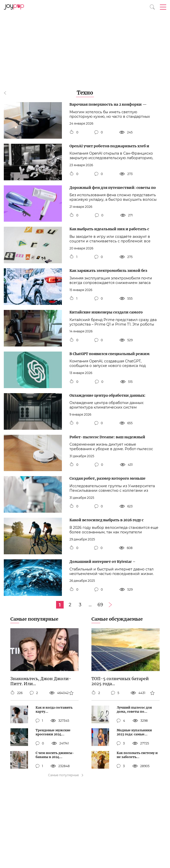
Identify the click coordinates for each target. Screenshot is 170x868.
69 (100, 605)
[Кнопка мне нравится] (72, 132)
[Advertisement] (85, 38)
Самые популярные (34, 619)
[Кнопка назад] (8, 93)
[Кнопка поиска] (152, 7)
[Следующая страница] (110, 605)
